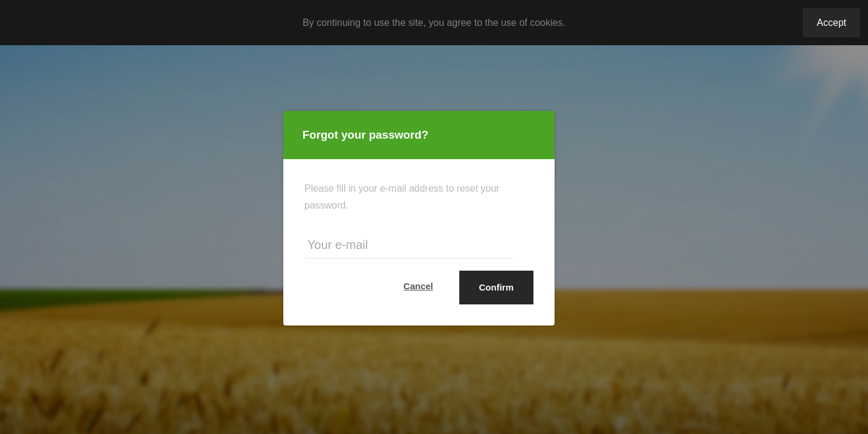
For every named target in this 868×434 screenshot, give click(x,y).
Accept (832, 23)
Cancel (418, 286)
